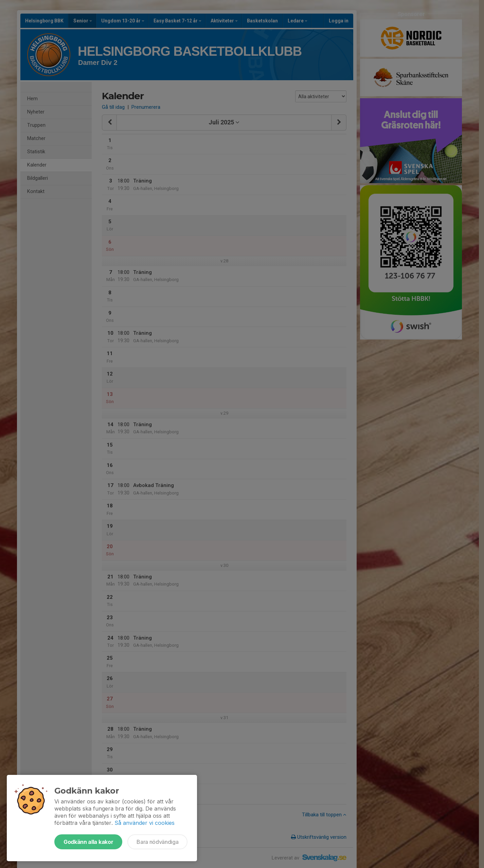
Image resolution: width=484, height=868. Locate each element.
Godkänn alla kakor (88, 842)
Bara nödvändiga (157, 842)
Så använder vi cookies (145, 823)
